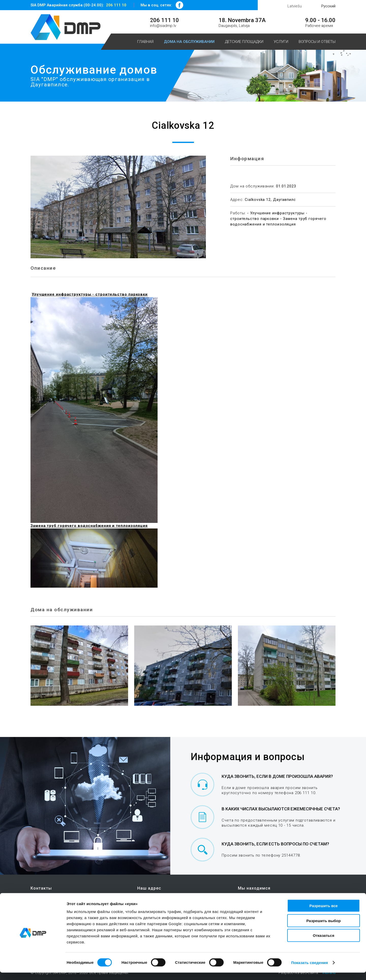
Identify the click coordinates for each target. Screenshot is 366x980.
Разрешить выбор (323, 928)
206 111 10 (116, 5)
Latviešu (295, 6)
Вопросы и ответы (317, 42)
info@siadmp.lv (163, 26)
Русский (328, 6)
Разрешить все (323, 913)
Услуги (281, 42)
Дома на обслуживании (189, 42)
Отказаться (324, 943)
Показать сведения (310, 970)
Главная (145, 42)
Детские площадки (244, 42)
